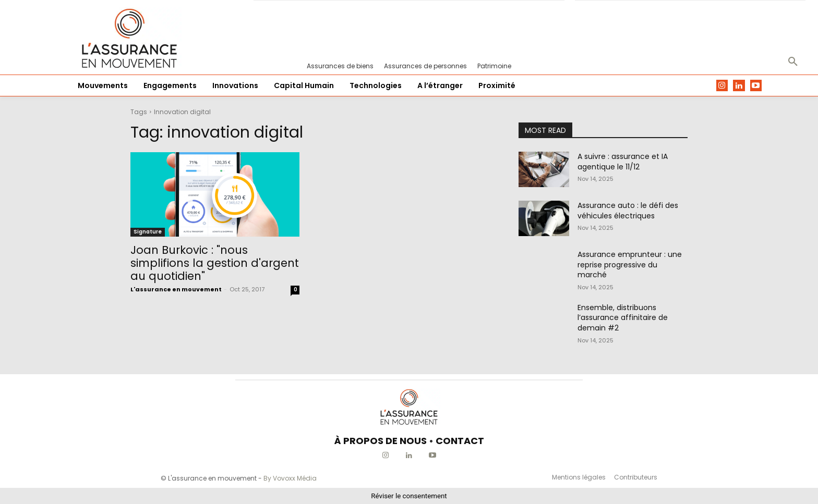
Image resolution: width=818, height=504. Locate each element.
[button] (793, 62)
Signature (148, 232)
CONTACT (460, 441)
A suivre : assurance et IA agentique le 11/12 (623, 162)
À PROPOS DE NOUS (381, 441)
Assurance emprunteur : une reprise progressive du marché (630, 265)
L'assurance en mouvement (176, 289)
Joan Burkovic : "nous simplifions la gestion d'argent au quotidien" (215, 263)
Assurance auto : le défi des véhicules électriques (628, 211)
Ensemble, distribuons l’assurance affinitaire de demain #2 (623, 318)
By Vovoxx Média (290, 478)
